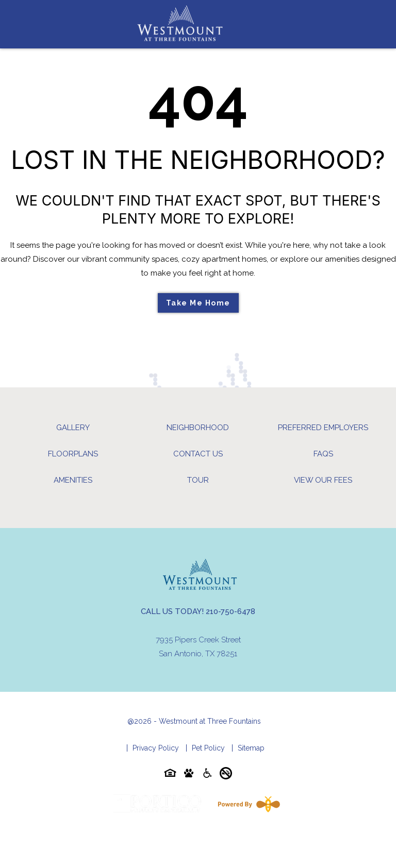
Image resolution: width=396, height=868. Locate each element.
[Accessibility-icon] (207, 775)
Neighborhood (198, 428)
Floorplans (73, 454)
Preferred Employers (323, 428)
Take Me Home (198, 303)
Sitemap (251, 748)
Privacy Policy (156, 748)
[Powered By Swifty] (247, 804)
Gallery (73, 428)
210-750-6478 (230, 611)
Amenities (73, 480)
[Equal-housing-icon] (170, 775)
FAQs (323, 454)
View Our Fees (323, 480)
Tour (198, 480)
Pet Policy (208, 748)
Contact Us (198, 454)
